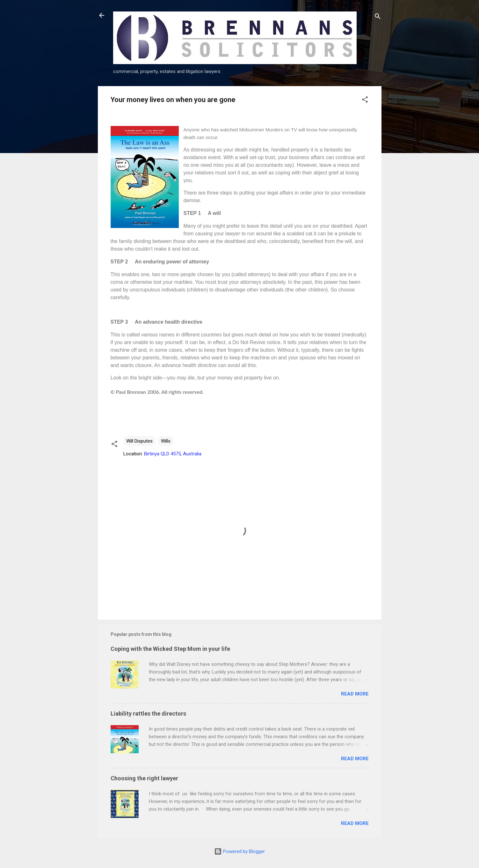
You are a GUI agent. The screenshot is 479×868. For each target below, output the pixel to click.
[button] (365, 101)
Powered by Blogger (239, 851)
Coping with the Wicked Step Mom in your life (170, 649)
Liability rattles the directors (148, 714)
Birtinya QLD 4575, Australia (173, 454)
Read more (355, 694)
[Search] (378, 17)
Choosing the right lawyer (144, 778)
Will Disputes (139, 441)
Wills (166, 441)
